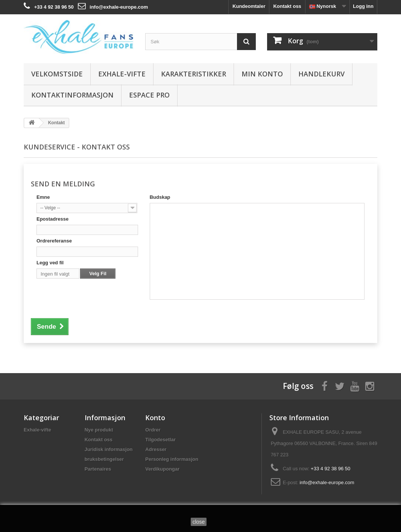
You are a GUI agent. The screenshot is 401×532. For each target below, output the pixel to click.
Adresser (156, 449)
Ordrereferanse (54, 241)
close (199, 522)
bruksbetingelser (104, 459)
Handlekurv (321, 74)
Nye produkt (99, 430)
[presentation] (94, 296)
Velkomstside (57, 74)
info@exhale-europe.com (119, 7)
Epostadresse (52, 219)
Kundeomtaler (249, 6)
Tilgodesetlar (160, 440)
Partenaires (98, 469)
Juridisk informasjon (109, 449)
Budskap (160, 197)
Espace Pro (149, 95)
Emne (43, 197)
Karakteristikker (194, 74)
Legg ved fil (50, 263)
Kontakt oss (287, 6)
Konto (155, 418)
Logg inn (363, 6)
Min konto (262, 74)
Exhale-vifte (122, 74)
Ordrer (153, 430)
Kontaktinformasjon (72, 95)
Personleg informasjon (172, 459)
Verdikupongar (162, 469)
